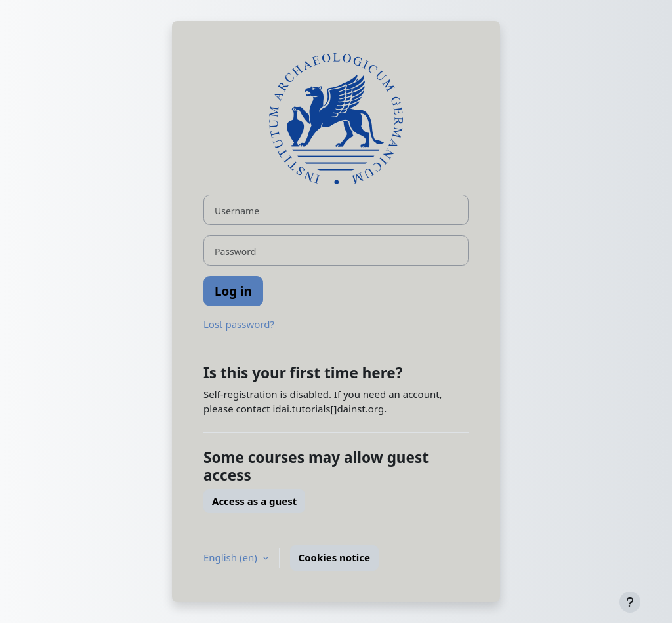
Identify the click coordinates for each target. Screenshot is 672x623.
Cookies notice (334, 557)
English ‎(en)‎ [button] (232, 557)
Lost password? (239, 324)
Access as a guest (254, 501)
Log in (233, 291)
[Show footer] (630, 602)
